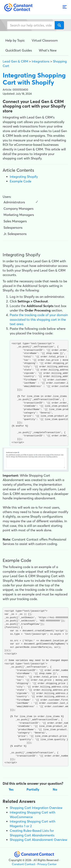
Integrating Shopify (24, 177)
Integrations (41, 61)
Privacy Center (47, 864)
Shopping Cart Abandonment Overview (39, 840)
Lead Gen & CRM (15, 61)
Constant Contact (24, 864)
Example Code (21, 181)
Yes (11, 789)
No (55, 789)
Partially (33, 789)
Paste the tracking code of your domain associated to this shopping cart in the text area (39, 319)
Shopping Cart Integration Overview (36, 808)
